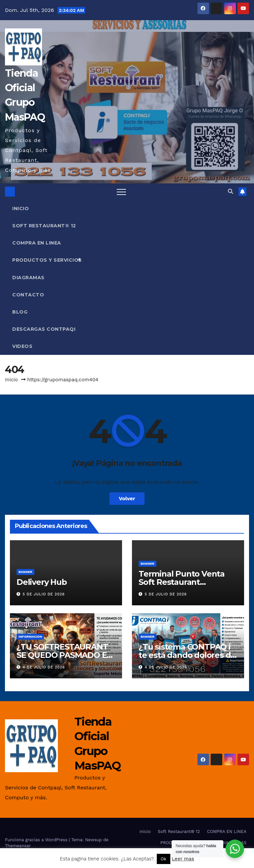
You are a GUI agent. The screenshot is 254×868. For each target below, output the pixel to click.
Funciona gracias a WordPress (37, 840)
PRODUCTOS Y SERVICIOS (49, 260)
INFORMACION (30, 637)
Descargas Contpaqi (44, 329)
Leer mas (183, 859)
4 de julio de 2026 (44, 667)
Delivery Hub (42, 582)
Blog (20, 312)
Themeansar (18, 846)
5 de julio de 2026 (44, 594)
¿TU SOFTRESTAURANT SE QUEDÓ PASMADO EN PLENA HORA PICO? (65, 655)
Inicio (21, 208)
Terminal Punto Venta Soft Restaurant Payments (182, 582)
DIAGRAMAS (28, 278)
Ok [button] (164, 859)
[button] (231, 191)
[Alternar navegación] (121, 192)
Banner (25, 572)
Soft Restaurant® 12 (44, 226)
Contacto (28, 295)
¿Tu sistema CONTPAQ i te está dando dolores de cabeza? (187, 655)
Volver (127, 498)
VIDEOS (22, 346)
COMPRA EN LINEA (37, 243)
